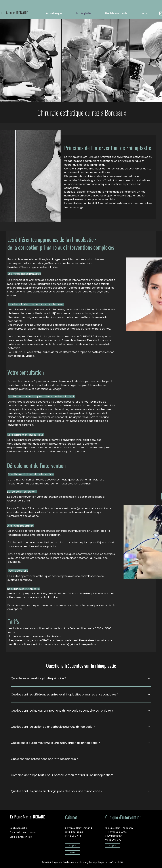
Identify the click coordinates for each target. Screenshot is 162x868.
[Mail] (73, 853)
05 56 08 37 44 (73, 836)
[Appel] (73, 846)
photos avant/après (29, 381)
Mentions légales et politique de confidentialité (99, 862)
